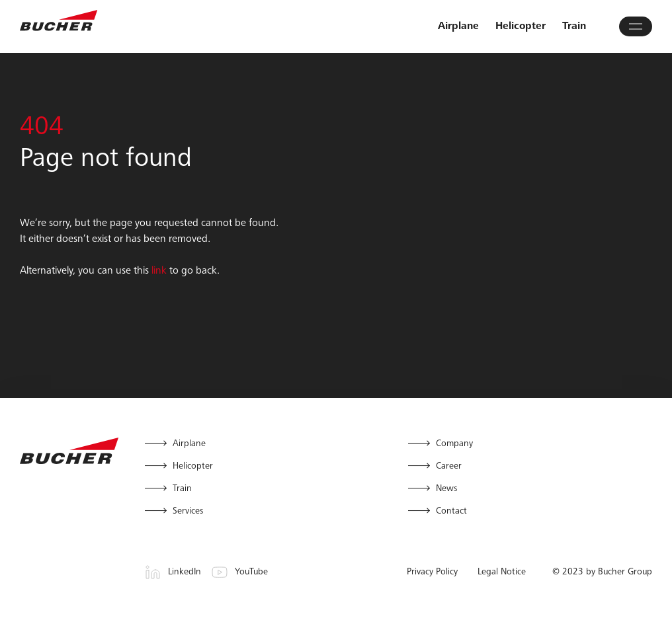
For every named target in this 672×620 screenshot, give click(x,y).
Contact (451, 512)
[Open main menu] (636, 26)
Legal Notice (502, 572)
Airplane (458, 26)
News (446, 489)
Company (454, 444)
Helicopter (521, 26)
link (159, 271)
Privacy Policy (432, 572)
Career (449, 467)
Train (574, 26)
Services (188, 512)
